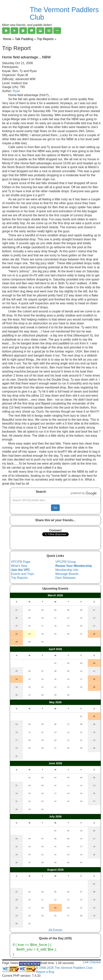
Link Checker (92, 962)
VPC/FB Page (21, 562)
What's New (19, 566)
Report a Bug (45, 972)
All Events (55, 930)
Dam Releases (66, 578)
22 (16, 634)
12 (16, 679)
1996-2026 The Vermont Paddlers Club (65, 968)
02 (94, 716)
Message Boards (67, 574)
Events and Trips (22, 574)
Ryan (16, 91)
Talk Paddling (24, 39)
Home (7, 39)
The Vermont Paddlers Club (64, 14)
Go (55, 508)
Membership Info (67, 570)
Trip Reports (45, 39)
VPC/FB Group (66, 562)
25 (94, 687)
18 (94, 679)
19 (55, 908)
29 (16, 642)
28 (94, 634)
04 (94, 663)
